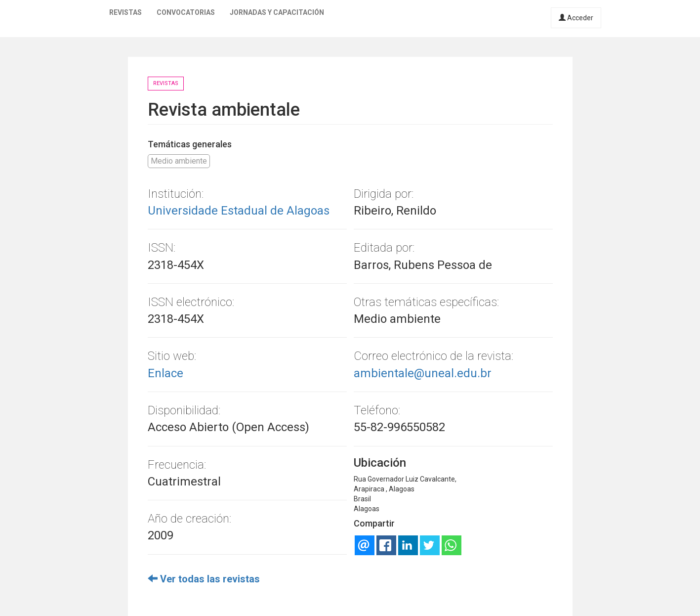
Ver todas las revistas (204, 579)
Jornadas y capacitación (277, 12)
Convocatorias (186, 12)
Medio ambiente (179, 161)
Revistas (125, 12)
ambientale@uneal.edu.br (423, 373)
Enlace (165, 373)
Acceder (576, 18)
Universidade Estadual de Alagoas (239, 211)
